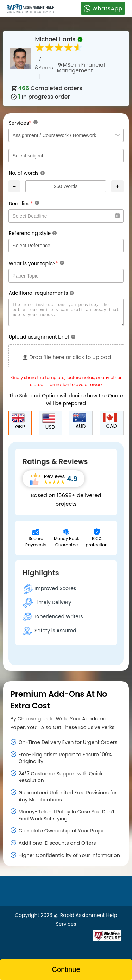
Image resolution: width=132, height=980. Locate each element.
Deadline (24, 203)
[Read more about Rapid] (50, 939)
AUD (79, 426)
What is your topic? (36, 263)
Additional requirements (41, 293)
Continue (66, 969)
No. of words (26, 173)
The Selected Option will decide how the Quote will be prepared (66, 404)
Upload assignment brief (42, 341)
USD (49, 426)
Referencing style (33, 233)
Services (23, 123)
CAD (110, 426)
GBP (18, 426)
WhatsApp (103, 8)
